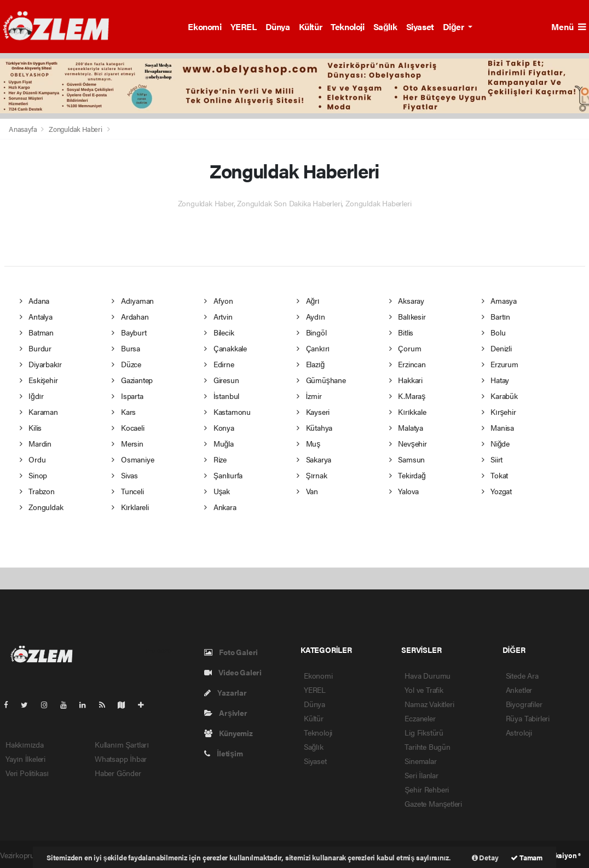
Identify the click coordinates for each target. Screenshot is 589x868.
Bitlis (401, 332)
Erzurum (500, 364)
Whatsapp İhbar (121, 759)
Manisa (498, 427)
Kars (124, 412)
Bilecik (219, 332)
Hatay (496, 380)
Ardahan (130, 316)
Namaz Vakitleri (429, 704)
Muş (308, 443)
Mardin (36, 443)
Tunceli (128, 491)
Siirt (492, 459)
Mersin (127, 443)
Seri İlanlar (421, 775)
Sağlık (385, 27)
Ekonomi (204, 27)
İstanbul (222, 396)
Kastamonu (227, 412)
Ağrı (308, 300)
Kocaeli (128, 427)
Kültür (311, 27)
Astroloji (519, 732)
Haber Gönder (118, 773)
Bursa (126, 348)
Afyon (219, 300)
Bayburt (129, 332)
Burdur (36, 348)
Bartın (496, 316)
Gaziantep (132, 380)
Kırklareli (130, 507)
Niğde (496, 443)
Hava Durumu (428, 675)
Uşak (217, 491)
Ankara (220, 507)
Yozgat (497, 491)
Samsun (407, 459)
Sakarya (314, 459)
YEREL (244, 27)
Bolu (494, 332)
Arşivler (226, 713)
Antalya (36, 316)
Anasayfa (24, 129)
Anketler (519, 690)
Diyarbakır (41, 364)
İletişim (224, 753)
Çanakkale (226, 348)
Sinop (34, 475)
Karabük (500, 396)
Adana (35, 300)
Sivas (125, 475)
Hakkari (406, 380)
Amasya (499, 300)
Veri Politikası (27, 773)
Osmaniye (133, 459)
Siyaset (420, 27)
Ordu (33, 459)
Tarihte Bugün (428, 747)
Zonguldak (42, 507)
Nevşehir (408, 443)
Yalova (404, 491)
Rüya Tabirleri (528, 718)
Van (307, 491)
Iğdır (32, 396)
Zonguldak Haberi (76, 129)
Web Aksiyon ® (558, 855)
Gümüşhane (321, 380)
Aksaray (407, 300)
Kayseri (313, 412)
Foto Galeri (231, 652)
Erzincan (408, 364)
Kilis (31, 427)
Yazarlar (226, 692)
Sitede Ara (522, 675)
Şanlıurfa (223, 475)
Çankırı (313, 348)
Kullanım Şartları (122, 744)
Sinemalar (420, 761)
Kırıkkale (408, 412)
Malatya (406, 427)
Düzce (126, 364)
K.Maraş (407, 396)
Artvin (218, 316)
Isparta (127, 396)
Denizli (497, 348)
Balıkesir (408, 316)
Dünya (278, 27)
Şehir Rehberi (427, 789)
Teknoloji (347, 27)
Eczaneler (420, 718)
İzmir (309, 396)
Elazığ (311, 364)
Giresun (221, 380)
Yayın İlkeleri (25, 759)
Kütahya (314, 427)
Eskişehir (39, 380)
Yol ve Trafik (424, 690)
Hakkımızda (25, 744)
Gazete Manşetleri (433, 803)
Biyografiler (524, 704)
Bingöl (311, 332)
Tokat (495, 475)
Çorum (405, 348)
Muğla (219, 443)
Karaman (39, 412)
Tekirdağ (408, 475)
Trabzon (37, 491)
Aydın (311, 316)
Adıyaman (133, 300)
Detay (485, 857)
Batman (37, 332)
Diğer (454, 27)
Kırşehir (499, 412)
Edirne (219, 364)
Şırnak (312, 475)
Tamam (527, 857)
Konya (219, 427)
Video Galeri (233, 672)
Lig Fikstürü (424, 732)
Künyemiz (229, 733)
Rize (215, 459)
